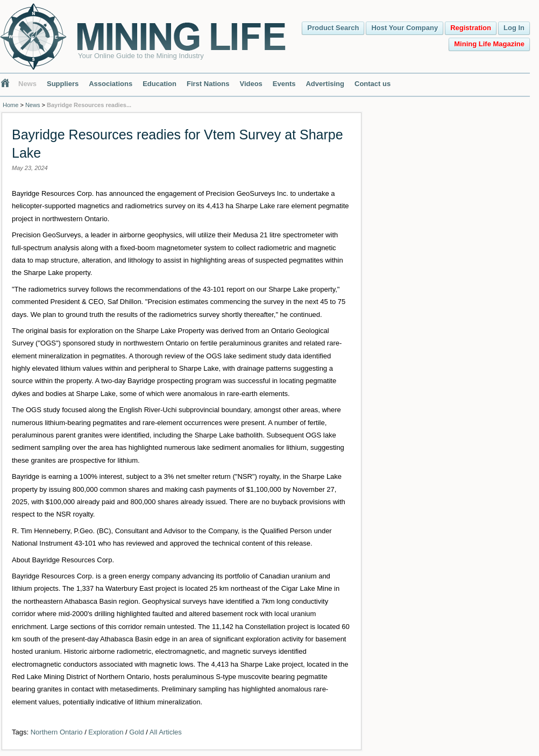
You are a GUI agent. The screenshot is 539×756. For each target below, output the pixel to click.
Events (284, 84)
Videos (251, 84)
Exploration (106, 732)
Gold (136, 732)
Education (159, 84)
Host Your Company (405, 28)
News (27, 84)
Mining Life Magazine (489, 44)
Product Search (333, 28)
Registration (471, 28)
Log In (514, 28)
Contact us (373, 84)
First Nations (208, 84)
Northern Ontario (57, 732)
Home (10, 105)
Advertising (325, 84)
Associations (111, 84)
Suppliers (63, 84)
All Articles (166, 732)
